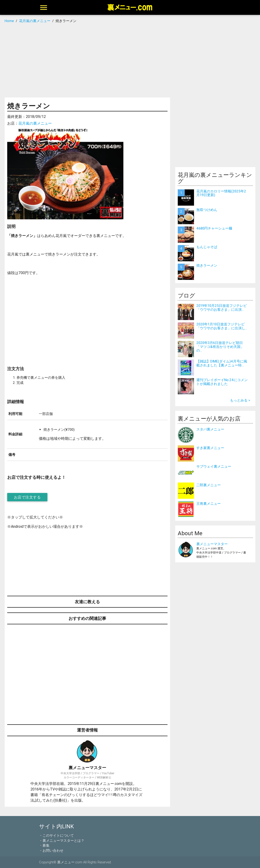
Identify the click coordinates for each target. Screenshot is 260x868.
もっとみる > (240, 400)
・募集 (44, 845)
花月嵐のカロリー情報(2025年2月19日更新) (221, 193)
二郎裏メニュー (209, 485)
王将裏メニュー (209, 504)
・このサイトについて (56, 835)
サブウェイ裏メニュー (214, 466)
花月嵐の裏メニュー (35, 123)
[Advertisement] (130, 60)
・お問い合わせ (51, 850)
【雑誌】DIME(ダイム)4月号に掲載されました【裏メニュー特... (222, 363)
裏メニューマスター (212, 544)
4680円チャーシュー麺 (214, 228)
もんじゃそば (207, 247)
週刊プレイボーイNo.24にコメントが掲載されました (222, 382)
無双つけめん (207, 210)
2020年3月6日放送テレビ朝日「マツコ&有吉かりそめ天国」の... (220, 347)
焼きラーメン (207, 265)
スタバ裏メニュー (210, 429)
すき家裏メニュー (210, 448)
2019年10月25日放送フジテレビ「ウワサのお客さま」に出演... (222, 308)
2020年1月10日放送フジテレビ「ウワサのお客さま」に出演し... (222, 326)
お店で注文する (27, 497)
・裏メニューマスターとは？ (62, 840)
